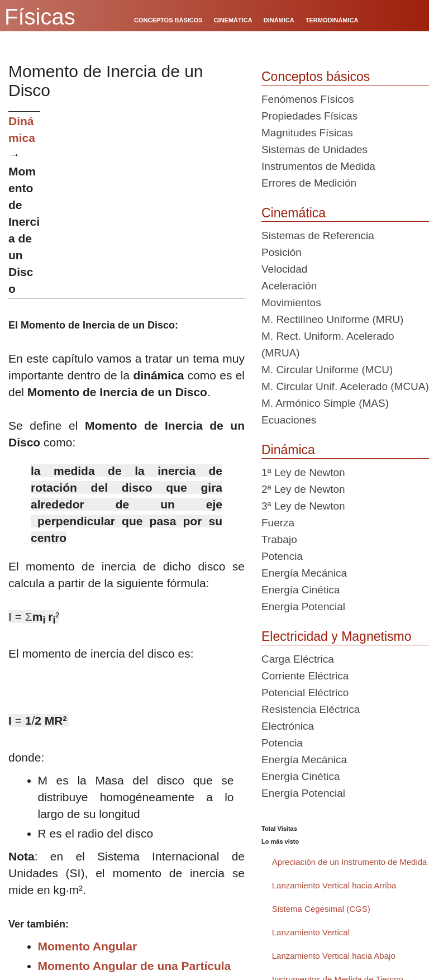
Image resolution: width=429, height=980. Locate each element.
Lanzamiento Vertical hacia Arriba (334, 885)
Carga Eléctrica (298, 659)
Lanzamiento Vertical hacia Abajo (334, 956)
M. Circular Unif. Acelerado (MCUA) (345, 386)
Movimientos (291, 303)
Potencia (282, 556)
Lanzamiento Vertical (311, 932)
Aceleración (289, 286)
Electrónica (288, 726)
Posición (282, 252)
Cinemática (294, 213)
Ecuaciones (289, 420)
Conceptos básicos (316, 77)
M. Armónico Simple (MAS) (325, 403)
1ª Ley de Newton (303, 472)
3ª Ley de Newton (303, 506)
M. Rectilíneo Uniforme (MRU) (332, 319)
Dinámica (288, 450)
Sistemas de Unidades (314, 149)
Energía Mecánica (304, 573)
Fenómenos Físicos (308, 99)
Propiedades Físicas (309, 116)
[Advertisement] (147, 189)
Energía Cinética (301, 590)
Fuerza (278, 523)
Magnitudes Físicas (307, 133)
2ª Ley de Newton (303, 489)
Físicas (40, 17)
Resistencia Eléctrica (311, 709)
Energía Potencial (303, 606)
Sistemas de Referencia (318, 236)
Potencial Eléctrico (305, 693)
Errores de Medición (309, 183)
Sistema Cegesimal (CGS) (321, 909)
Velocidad (284, 269)
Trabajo (279, 539)
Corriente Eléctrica (305, 676)
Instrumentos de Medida (318, 166)
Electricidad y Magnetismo (336, 636)
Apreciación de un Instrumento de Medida (350, 862)
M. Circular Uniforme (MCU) (327, 370)
